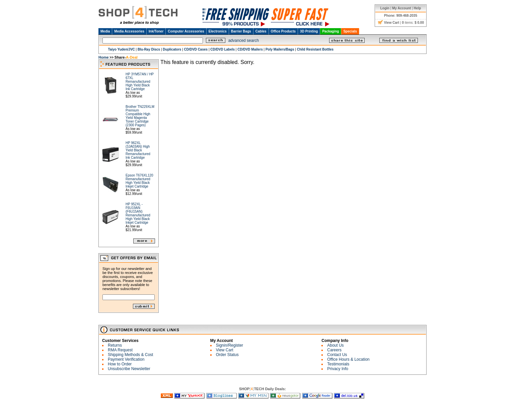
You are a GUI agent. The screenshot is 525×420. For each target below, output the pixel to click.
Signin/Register (230, 345)
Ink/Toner (156, 31)
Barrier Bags (241, 31)
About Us (335, 345)
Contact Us (337, 355)
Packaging (330, 31)
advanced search (244, 41)
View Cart (225, 350)
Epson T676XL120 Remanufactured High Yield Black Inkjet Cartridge (139, 181)
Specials (350, 31)
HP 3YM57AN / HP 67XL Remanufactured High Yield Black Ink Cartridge (140, 82)
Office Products (283, 31)
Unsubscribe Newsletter (129, 369)
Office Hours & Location (348, 359)
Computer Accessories (186, 31)
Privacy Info (338, 369)
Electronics (218, 31)
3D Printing (309, 31)
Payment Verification (126, 359)
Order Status (227, 355)
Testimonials (338, 364)
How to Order (120, 364)
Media (105, 31)
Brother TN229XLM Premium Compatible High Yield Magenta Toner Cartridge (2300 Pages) (140, 116)
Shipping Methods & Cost (130, 355)
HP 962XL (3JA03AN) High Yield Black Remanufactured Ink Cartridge (138, 150)
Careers (334, 350)
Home (104, 57)
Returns (115, 345)
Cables (261, 31)
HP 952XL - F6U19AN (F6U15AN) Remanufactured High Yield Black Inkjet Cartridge (138, 213)
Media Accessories (129, 31)
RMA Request (120, 350)
